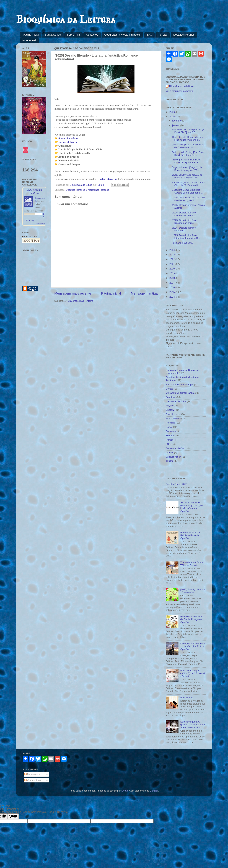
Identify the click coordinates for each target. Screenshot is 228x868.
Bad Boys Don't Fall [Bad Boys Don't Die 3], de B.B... (188, 131)
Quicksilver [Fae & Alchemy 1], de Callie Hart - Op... (188, 146)
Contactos (92, 35)
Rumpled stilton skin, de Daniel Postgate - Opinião (191, 619)
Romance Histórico (176, 448)
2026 (172, 112)
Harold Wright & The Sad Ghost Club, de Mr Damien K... (189, 184)
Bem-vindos (187, 698)
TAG (149, 35)
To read (163, 35)
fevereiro (177, 121)
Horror (169, 427)
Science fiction (173, 457)
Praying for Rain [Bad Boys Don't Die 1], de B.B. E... (186, 161)
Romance (171, 431)
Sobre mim (73, 35)
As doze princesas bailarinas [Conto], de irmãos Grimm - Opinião (192, 507)
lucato (125, 791)
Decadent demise (68, 142)
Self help (170, 436)
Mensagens (32, 774)
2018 (172, 278)
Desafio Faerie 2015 (177, 484)
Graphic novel (173, 414)
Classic (170, 453)
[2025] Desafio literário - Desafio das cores (184, 222)
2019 (172, 273)
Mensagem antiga (144, 293)
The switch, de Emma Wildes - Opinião (192, 564)
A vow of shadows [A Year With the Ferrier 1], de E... (188, 199)
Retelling (170, 423)
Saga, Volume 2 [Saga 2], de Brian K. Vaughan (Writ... (187, 169)
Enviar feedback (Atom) (80, 301)
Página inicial (31, 35)
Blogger (154, 791)
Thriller (169, 461)
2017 (172, 283)
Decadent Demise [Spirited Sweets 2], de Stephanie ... (187, 191)
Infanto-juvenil (173, 418)
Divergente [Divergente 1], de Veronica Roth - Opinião (193, 646)
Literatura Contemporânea (180, 393)
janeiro (176, 125)
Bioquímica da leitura (181, 86)
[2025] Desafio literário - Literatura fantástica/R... (186, 237)
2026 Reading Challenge (34, 191)
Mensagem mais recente (73, 293)
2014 (172, 297)
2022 (172, 259)
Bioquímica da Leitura (66, 19)
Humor (169, 440)
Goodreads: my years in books (122, 35)
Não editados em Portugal (180, 384)
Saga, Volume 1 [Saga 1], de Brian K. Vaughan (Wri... (187, 176)
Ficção (169, 406)
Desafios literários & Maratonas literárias (87, 190)
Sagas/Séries (53, 35)
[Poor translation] (13, 816)
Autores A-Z (29, 40)
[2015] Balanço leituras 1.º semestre (192, 591)
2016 (172, 287)
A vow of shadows (68, 138)
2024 (172, 250)
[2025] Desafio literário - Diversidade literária (184, 214)
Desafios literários (184, 35)
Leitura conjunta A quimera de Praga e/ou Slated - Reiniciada (192, 725)
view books (41, 224)
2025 (172, 117)
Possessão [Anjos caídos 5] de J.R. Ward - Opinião (192, 673)
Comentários (33, 780)
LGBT (169, 444)
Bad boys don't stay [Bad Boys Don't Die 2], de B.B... (188, 154)
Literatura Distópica (176, 401)
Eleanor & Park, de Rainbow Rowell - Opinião (190, 535)
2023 (172, 255)
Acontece (171, 397)
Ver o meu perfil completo (179, 91)
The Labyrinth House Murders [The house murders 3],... (188, 138)
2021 (172, 264)
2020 (172, 269)
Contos (169, 389)
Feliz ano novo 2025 (183, 243)
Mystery (170, 410)
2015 (172, 292)
